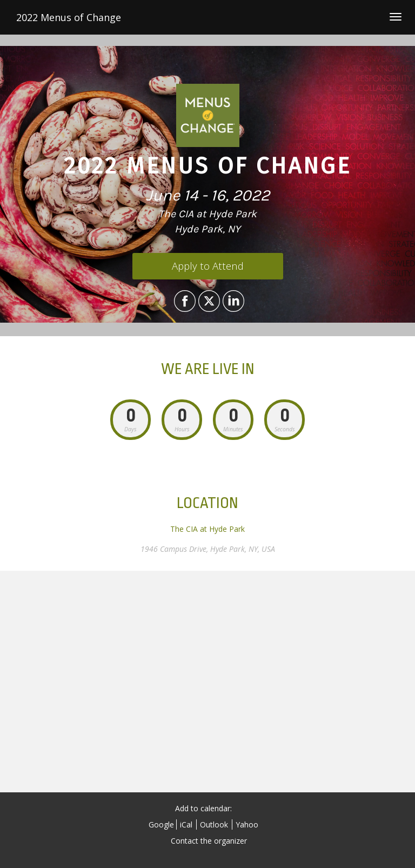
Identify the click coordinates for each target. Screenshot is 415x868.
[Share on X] (208, 301)
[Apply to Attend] (208, 266)
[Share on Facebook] (183, 301)
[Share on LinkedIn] (232, 301)
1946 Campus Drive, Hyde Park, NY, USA (208, 549)
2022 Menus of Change (69, 17)
